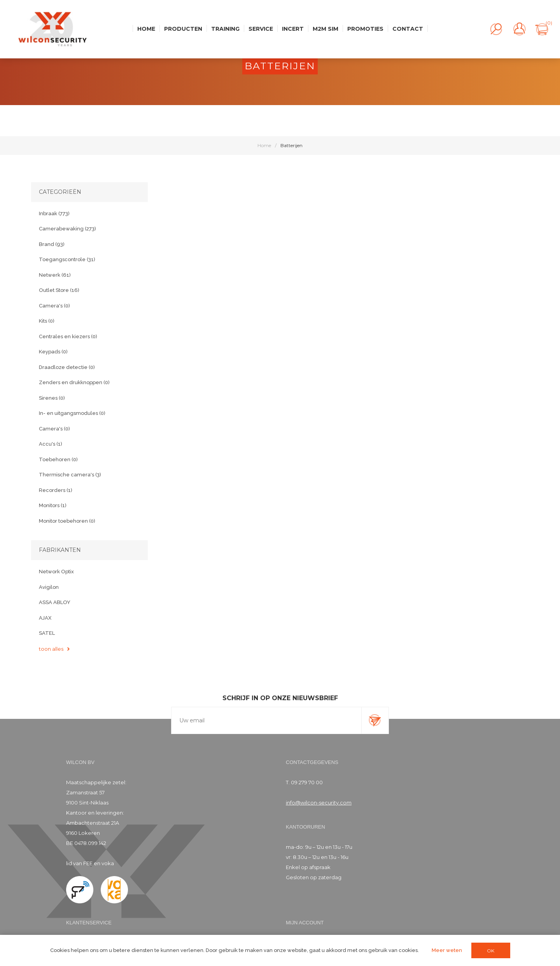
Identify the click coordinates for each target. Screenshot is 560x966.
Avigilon (49, 587)
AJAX (45, 618)
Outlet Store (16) (59, 290)
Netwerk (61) (55, 275)
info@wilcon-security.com (319, 803)
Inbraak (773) (54, 213)
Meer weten (447, 950)
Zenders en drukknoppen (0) (74, 382)
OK (491, 951)
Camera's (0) (54, 306)
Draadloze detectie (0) (67, 367)
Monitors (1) (53, 505)
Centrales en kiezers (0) (68, 336)
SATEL (47, 633)
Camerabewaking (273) (67, 229)
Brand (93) (52, 244)
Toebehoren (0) (58, 459)
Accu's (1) (51, 444)
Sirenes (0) (52, 398)
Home (264, 145)
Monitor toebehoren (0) (67, 521)
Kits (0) (47, 321)
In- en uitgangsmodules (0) (72, 413)
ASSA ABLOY (55, 602)
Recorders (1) (56, 490)
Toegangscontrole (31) (67, 259)
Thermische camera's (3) (70, 475)
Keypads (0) (53, 352)
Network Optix (56, 572)
